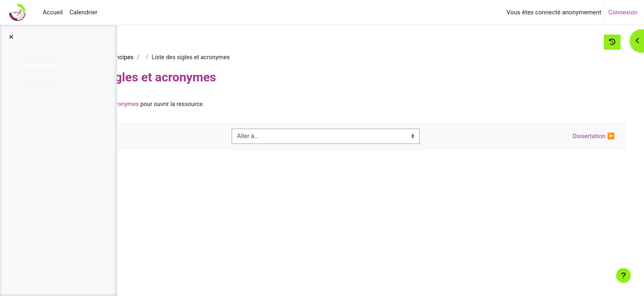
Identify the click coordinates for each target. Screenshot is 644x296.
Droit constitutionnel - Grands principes (195, 58)
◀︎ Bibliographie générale (183, 137)
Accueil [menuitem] (53, 12)
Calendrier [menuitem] (83, 12)
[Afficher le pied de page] (623, 275)
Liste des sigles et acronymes (214, 105)
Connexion (623, 12)
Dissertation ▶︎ (578, 137)
